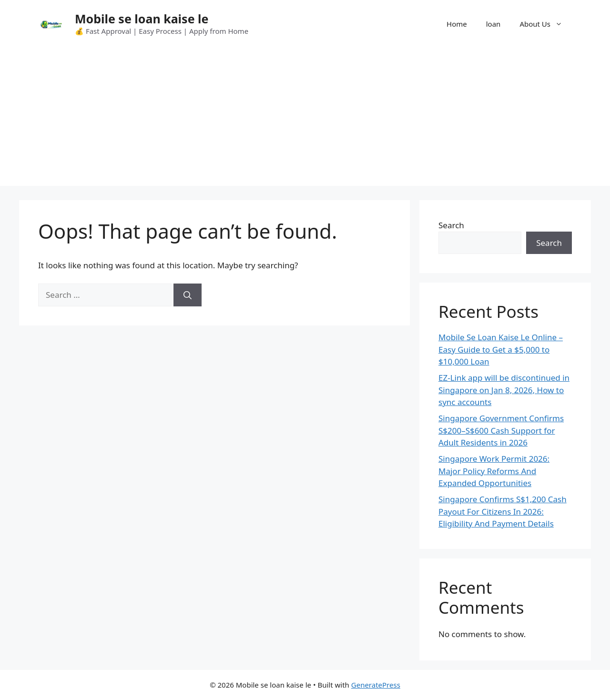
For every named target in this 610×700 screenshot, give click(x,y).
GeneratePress (376, 685)
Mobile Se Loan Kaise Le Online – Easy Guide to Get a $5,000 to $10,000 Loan (501, 349)
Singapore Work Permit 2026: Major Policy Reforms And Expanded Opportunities (494, 471)
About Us (546, 24)
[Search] (188, 295)
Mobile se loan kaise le (142, 19)
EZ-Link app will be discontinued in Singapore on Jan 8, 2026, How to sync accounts (504, 390)
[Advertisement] (305, 119)
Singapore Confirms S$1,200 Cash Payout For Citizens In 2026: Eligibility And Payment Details (503, 511)
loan (493, 24)
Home (457, 24)
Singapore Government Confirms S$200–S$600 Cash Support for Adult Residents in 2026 (501, 430)
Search (451, 225)
